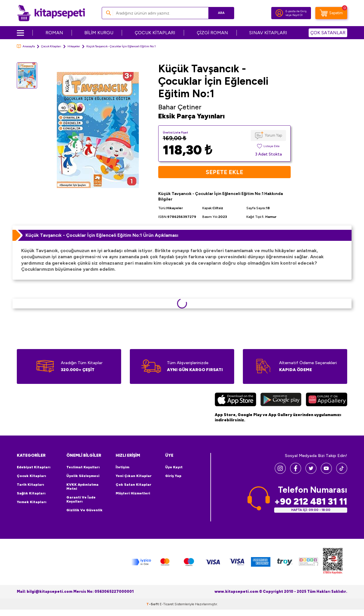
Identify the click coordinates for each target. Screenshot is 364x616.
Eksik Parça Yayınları (192, 116)
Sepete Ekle (224, 172)
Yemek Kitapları (32, 502)
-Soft (153, 604)
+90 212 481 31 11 (311, 502)
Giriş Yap (173, 476)
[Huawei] (326, 400)
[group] (98, 130)
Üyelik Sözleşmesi (83, 476)
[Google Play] (281, 400)
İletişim (122, 467)
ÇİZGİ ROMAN (212, 33)
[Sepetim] (331, 13)
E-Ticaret (167, 604)
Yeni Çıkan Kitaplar (134, 476)
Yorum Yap (273, 135)
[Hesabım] (279, 13)
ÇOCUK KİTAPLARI (155, 33)
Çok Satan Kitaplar (133, 485)
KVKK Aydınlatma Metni (82, 487)
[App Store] (235, 400)
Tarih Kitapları (30, 485)
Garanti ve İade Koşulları (81, 499)
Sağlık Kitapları (31, 493)
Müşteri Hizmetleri (133, 493)
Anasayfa (26, 46)
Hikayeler (74, 46)
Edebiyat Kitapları (34, 467)
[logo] (51, 13)
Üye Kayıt (174, 467)
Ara (221, 13)
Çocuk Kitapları (51, 46)
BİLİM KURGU (99, 33)
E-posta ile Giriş (296, 11)
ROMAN (54, 33)
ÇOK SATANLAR (328, 33)
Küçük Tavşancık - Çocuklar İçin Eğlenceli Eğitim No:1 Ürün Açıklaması (102, 235)
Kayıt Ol (297, 15)
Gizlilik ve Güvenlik (84, 510)
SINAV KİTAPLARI (268, 33)
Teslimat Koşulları (83, 467)
